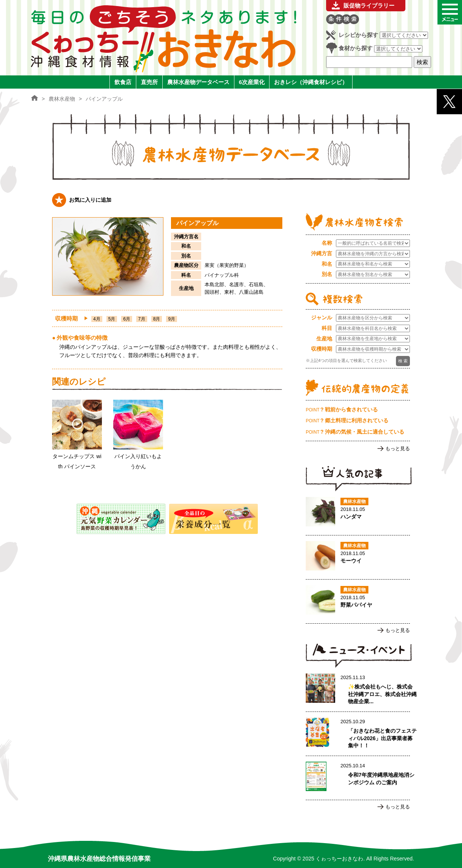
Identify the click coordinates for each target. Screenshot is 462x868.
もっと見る (398, 449)
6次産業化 (252, 82)
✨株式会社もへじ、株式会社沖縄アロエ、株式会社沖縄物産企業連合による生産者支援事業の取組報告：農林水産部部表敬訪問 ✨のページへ (358, 690)
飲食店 (123, 82)
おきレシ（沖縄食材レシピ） (311, 82)
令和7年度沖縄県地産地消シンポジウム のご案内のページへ (358, 778)
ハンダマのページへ (358, 513)
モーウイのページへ (358, 557)
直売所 (149, 82)
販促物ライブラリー (369, 5)
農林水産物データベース (198, 82)
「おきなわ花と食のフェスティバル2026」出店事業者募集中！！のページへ (358, 734)
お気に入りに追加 (90, 200)
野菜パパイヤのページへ (358, 601)
